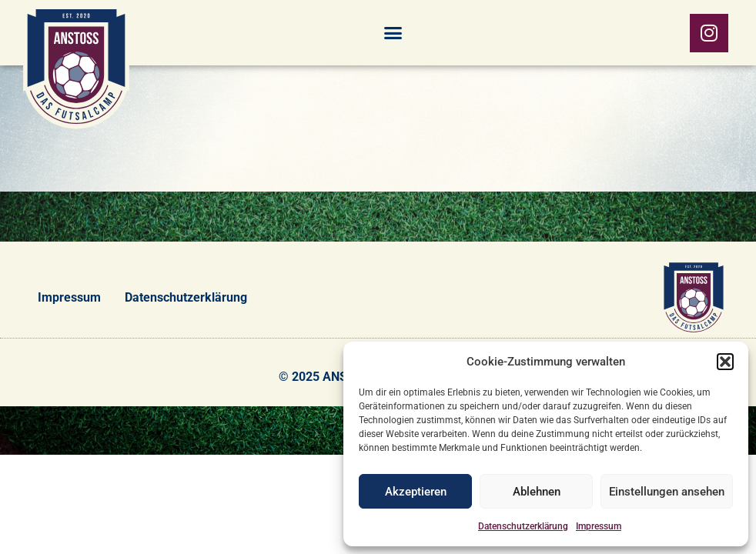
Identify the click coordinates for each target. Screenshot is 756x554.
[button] (725, 362)
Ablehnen (537, 492)
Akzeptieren (416, 492)
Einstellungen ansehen (667, 492)
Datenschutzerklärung (523, 526)
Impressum (599, 526)
